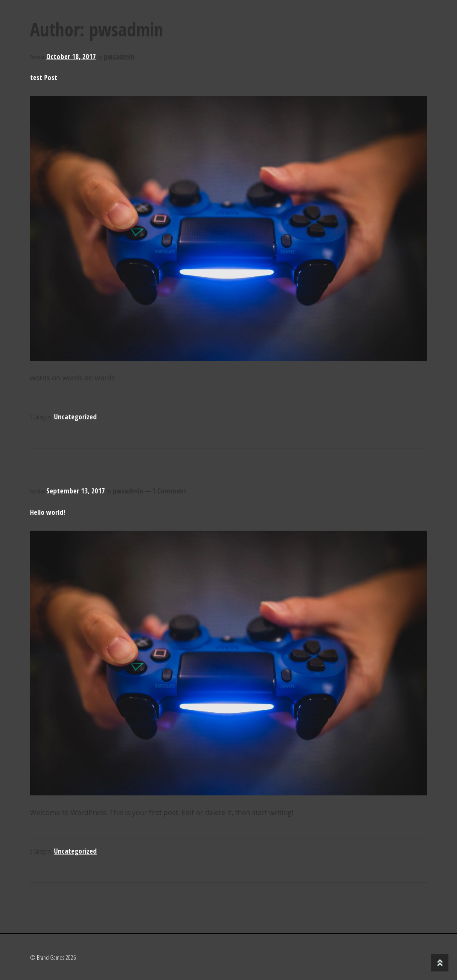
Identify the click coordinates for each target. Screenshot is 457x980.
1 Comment (169, 491)
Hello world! (48, 512)
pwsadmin (119, 56)
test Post (44, 77)
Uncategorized (75, 417)
